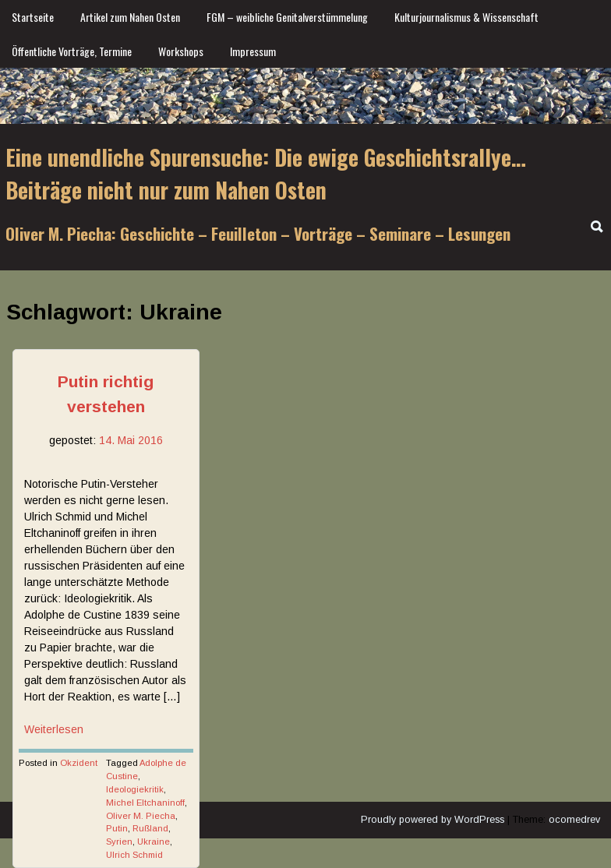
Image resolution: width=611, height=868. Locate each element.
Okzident (79, 763)
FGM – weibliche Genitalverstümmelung (287, 17)
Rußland (150, 828)
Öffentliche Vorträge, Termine (72, 51)
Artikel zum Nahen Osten (130, 17)
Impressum (253, 51)
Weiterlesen (54, 729)
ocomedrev (574, 820)
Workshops (181, 51)
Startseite (33, 17)
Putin (117, 828)
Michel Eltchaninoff (145, 803)
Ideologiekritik (135, 789)
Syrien (119, 842)
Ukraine (154, 842)
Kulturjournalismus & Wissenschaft (466, 17)
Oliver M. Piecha (141, 816)
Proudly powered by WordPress (433, 820)
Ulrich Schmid (134, 855)
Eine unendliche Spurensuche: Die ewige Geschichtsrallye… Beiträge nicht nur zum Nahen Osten (266, 173)
